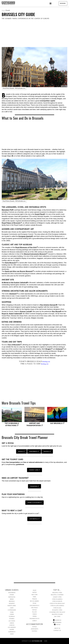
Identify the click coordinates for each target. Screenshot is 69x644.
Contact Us (57, 630)
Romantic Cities (57, 610)
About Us (57, 628)
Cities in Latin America (57, 606)
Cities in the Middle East (57, 603)
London (12, 625)
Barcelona (12, 597)
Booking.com (46, 362)
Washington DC (34, 619)
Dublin (12, 614)
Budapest (12, 603)
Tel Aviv (34, 612)
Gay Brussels (57, 423)
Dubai (12, 612)
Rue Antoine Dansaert (48, 305)
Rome (34, 603)
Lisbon (12, 623)
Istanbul (12, 619)
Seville (34, 610)
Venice (34, 614)
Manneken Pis (7, 210)
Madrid (12, 630)
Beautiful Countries (57, 595)
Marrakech (12, 632)
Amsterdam (12, 593)
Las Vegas (12, 621)
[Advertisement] (34, 33)
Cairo (12, 608)
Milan (34, 590)
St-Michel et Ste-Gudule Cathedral (14, 283)
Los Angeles (12, 627)
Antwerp (59, 349)
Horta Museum (10, 263)
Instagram (58, 622)
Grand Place (39, 214)
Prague (34, 599)
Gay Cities (57, 617)
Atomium (13, 294)
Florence (12, 617)
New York (34, 595)
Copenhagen (12, 610)
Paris (34, 597)
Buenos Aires (12, 606)
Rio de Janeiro (34, 601)
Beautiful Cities (57, 593)
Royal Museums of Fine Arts (26, 247)
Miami (12, 634)
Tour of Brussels (14, 345)
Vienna (34, 616)
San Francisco (34, 606)
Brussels (12, 601)
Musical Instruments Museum (35, 254)
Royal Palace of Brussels (11, 223)
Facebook (58, 620)
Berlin (12, 599)
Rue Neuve (56, 311)
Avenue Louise (25, 311)
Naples (34, 592)
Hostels (34, 631)
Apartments (34, 629)
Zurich (34, 621)
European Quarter (25, 236)
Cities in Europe (57, 601)
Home (3, 10)
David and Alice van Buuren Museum (18, 271)
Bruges (48, 349)
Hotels (34, 627)
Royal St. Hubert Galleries (11, 314)
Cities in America (57, 599)
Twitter (58, 625)
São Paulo (34, 608)
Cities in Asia (57, 608)
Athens (12, 595)
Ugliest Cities (57, 597)
